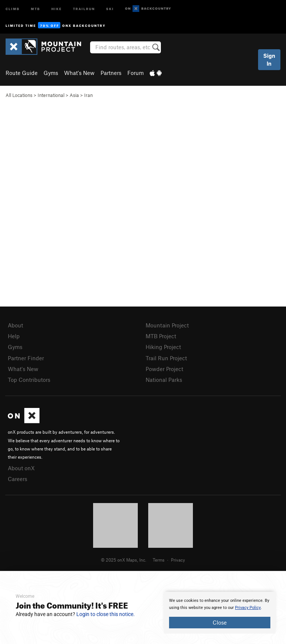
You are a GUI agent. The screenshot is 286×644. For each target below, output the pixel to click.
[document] (220, 613)
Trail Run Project (166, 358)
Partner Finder (26, 358)
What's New (79, 73)
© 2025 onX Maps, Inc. (124, 560)
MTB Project (161, 336)
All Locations (19, 95)
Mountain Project (167, 325)
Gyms (51, 73)
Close (220, 622)
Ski (110, 8)
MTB (36, 8)
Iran (88, 95)
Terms (159, 560)
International (51, 95)
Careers (18, 479)
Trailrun (84, 8)
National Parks (164, 380)
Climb (13, 8)
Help (14, 336)
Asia (74, 95)
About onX (21, 468)
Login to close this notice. (106, 614)
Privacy (178, 560)
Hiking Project (163, 347)
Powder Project (164, 369)
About (15, 325)
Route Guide (22, 73)
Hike (57, 8)
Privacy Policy (248, 608)
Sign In (269, 59)
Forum (136, 73)
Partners (111, 73)
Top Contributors (29, 380)
